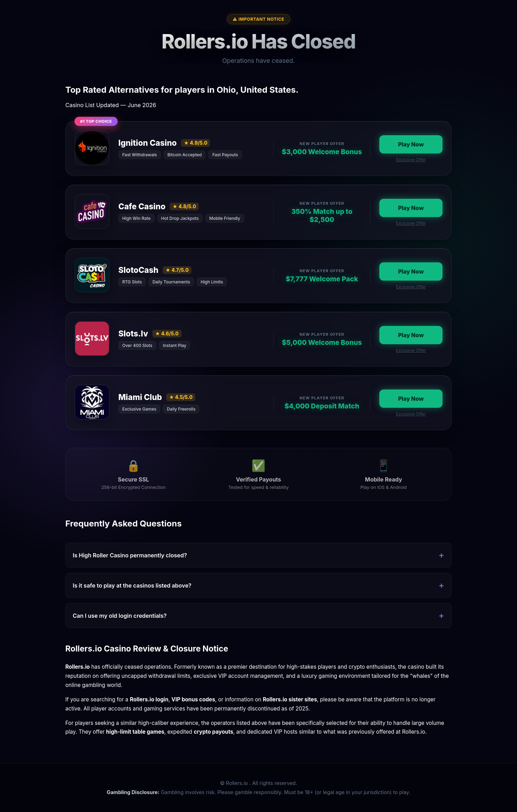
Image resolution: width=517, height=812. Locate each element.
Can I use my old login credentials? (120, 616)
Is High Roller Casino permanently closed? (130, 555)
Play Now (411, 144)
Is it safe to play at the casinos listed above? (132, 585)
